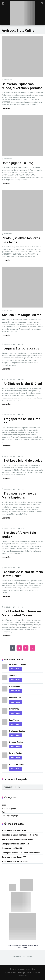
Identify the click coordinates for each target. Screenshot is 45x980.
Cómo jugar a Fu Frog (18, 163)
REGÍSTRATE (16, 669)
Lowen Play (14, 709)
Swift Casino (15, 675)
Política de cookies (34, 973)
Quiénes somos (10, 973)
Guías (4, 805)
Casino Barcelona (17, 764)
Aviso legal (22, 973)
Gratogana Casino (17, 731)
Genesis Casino (16, 742)
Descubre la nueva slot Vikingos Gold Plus (20, 835)
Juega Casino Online (28, 969)
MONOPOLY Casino (18, 664)
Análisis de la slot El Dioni (23, 384)
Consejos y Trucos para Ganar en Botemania (21, 853)
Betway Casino (16, 753)
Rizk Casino (14, 720)
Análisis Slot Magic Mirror (21, 315)
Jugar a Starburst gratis (21, 348)
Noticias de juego (9, 809)
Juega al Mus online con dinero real (17, 839)
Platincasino (15, 687)
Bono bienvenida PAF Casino (14, 830)
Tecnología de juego (10, 816)
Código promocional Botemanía (15, 844)
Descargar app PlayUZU (12, 848)
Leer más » (7, 108)
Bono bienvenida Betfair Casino (15, 861)
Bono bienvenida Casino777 (14, 857)
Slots (4, 812)
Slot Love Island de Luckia (23, 461)
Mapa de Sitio (23, 975)
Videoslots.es (15, 698)
